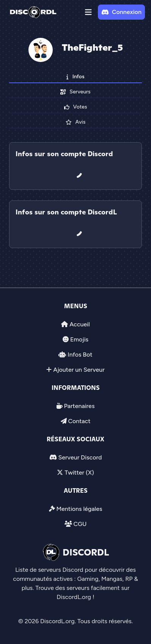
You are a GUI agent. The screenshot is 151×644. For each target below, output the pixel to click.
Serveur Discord (80, 457)
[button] (88, 12)
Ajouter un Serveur (79, 370)
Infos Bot (80, 355)
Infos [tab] (75, 77)
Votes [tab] (76, 107)
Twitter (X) (79, 473)
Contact (79, 421)
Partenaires (79, 406)
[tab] (75, 195)
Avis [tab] (75, 122)
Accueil (79, 324)
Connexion (121, 12)
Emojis (79, 339)
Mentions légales (79, 509)
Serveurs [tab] (75, 92)
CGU (80, 524)
